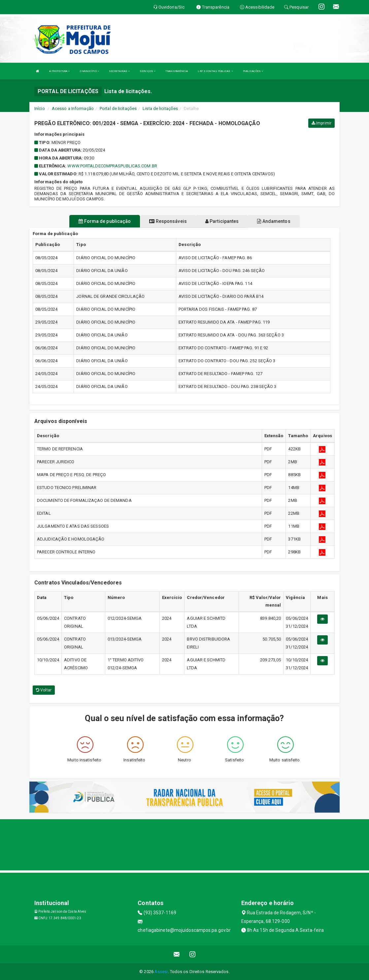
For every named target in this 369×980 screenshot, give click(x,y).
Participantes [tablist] (222, 221)
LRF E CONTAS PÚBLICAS (215, 71)
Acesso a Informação (73, 108)
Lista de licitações (160, 108)
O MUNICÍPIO (89, 71)
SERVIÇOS (148, 71)
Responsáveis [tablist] (168, 221)
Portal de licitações (118, 108)
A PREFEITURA (59, 71)
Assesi (161, 972)
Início (40, 108)
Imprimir (321, 123)
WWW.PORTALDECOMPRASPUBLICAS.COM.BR (112, 166)
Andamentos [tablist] (274, 221)
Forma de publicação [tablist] (105, 221)
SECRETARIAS (119, 71)
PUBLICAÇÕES (253, 71)
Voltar (44, 690)
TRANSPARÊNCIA (177, 71)
